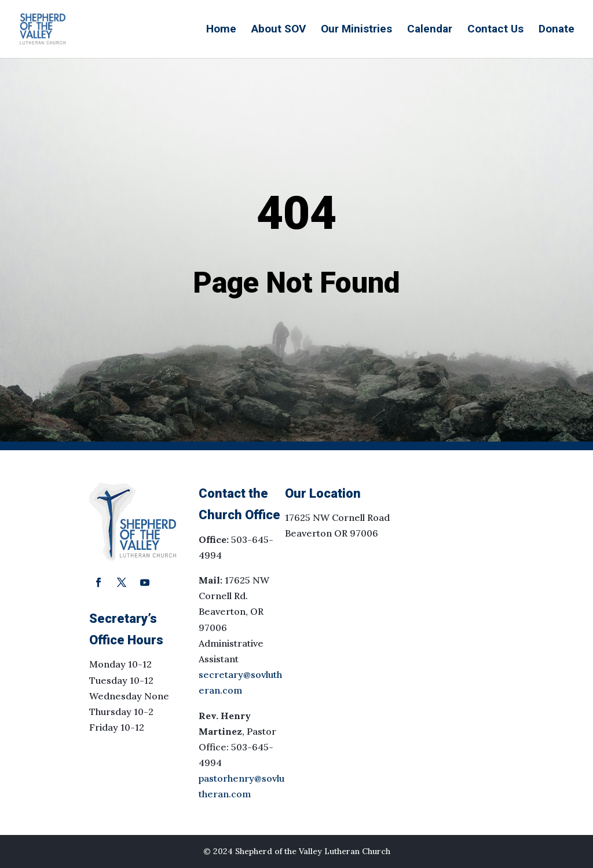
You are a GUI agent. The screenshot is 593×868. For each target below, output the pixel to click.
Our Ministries (356, 30)
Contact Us (495, 30)
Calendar (430, 30)
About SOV (279, 30)
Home (221, 30)
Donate (557, 30)
